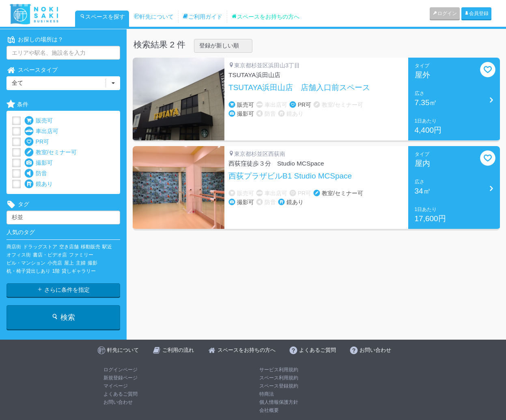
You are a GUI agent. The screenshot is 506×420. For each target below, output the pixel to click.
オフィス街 (19, 255)
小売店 (55, 263)
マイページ (116, 386)
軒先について (154, 17)
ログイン (445, 13)
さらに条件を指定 (63, 290)
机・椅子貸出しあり (28, 271)
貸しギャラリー (79, 271)
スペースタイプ (32, 70)
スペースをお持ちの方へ (265, 17)
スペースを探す (102, 17)
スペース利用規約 (279, 378)
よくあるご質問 (121, 394)
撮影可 (39, 163)
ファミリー (81, 255)
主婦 (81, 263)
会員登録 (476, 13)
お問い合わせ (118, 402)
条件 (17, 104)
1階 (56, 271)
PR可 (37, 142)
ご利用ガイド (202, 17)
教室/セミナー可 (51, 152)
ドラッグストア (40, 247)
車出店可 (41, 131)
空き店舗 (69, 247)
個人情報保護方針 (279, 402)
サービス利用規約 (279, 370)
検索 (63, 317)
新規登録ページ (121, 378)
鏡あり (39, 184)
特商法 (267, 394)
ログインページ (121, 370)
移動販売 (90, 247)
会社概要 (269, 410)
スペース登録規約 (279, 386)
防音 (36, 173)
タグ (18, 204)
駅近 (107, 247)
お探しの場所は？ (35, 40)
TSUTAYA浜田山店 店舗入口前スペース (299, 88)
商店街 (14, 247)
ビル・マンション (26, 263)
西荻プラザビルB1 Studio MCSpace (290, 176)
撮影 (93, 263)
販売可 (39, 121)
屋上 (69, 263)
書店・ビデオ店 (50, 255)
